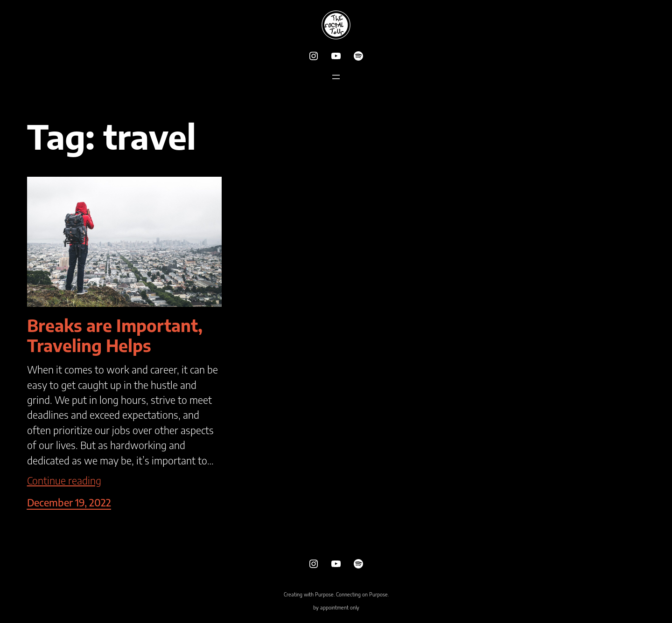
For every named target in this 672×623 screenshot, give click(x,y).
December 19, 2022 (69, 502)
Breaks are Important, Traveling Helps (115, 335)
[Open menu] (336, 77)
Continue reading (64, 481)
